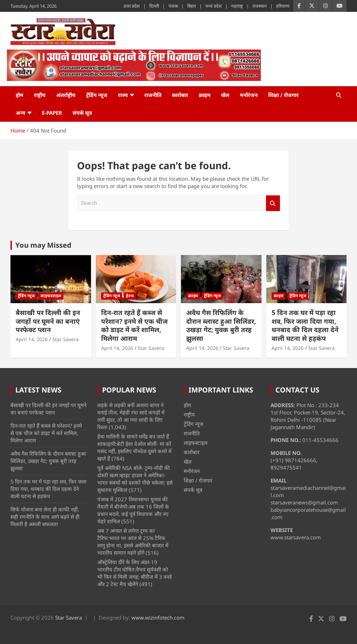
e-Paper (52, 113)
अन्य (21, 113)
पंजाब (173, 6)
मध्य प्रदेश (214, 6)
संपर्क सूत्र (82, 113)
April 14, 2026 (32, 339)
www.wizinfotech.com (158, 617)
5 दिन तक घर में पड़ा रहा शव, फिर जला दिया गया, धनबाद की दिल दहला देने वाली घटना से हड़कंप (305, 325)
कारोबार (180, 95)
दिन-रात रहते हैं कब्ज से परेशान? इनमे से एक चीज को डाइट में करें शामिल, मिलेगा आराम (134, 325)
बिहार (192, 6)
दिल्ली (154, 6)
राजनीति (153, 95)
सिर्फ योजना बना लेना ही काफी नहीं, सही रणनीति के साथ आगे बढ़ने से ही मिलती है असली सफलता (45, 517)
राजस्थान (260, 6)
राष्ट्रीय (40, 95)
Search (273, 203)
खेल (225, 95)
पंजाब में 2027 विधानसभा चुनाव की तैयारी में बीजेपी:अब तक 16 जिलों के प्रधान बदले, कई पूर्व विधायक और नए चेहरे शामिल (133, 510)
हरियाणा (283, 6)
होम (20, 95)
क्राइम (205, 95)
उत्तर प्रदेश (132, 6)
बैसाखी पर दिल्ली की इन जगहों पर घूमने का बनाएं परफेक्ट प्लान (48, 321)
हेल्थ (130, 296)
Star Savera (66, 339)
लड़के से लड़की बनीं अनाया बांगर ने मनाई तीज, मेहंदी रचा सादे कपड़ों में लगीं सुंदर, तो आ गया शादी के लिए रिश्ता (131, 416)
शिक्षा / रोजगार (283, 95)
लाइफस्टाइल (51, 296)
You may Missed (43, 245)
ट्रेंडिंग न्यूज (97, 95)
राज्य (123, 95)
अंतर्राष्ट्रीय (66, 95)
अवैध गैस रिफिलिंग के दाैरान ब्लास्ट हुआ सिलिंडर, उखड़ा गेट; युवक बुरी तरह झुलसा (221, 325)
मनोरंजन (249, 95)
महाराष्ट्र (237, 6)
